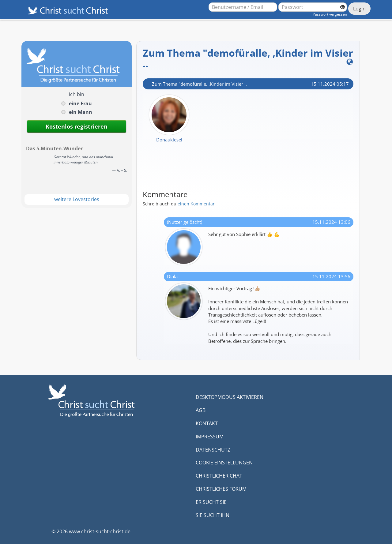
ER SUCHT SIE (211, 502)
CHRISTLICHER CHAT (219, 476)
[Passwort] (313, 7)
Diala (172, 276)
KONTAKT (207, 423)
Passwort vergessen (330, 14)
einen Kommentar (196, 204)
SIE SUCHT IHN (213, 515)
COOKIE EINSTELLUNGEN (224, 463)
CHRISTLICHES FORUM (221, 489)
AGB (201, 410)
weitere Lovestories (77, 199)
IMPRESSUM (210, 437)
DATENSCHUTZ (213, 450)
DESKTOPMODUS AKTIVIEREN (230, 397)
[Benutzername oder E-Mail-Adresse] (243, 7)
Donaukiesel (169, 140)
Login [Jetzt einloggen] (359, 9)
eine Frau (80, 103)
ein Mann (81, 112)
